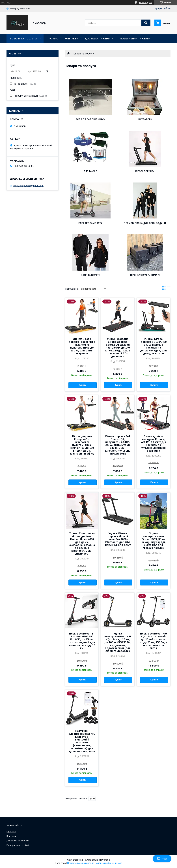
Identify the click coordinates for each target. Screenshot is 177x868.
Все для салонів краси (90, 119)
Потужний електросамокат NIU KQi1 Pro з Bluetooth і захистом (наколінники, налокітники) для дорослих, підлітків (82, 741)
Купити (83, 385)
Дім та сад (90, 171)
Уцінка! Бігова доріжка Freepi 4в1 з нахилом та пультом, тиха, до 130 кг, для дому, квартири (82, 346)
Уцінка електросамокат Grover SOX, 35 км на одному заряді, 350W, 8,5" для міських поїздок (154, 541)
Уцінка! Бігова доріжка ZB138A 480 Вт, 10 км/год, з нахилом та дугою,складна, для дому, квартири (153, 346)
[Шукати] (146, 23)
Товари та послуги (23, 39)
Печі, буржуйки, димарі (145, 275)
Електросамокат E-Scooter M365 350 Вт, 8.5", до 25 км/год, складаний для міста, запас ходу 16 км (82, 641)
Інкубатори (145, 119)
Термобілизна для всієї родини (145, 223)
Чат (162, 859)
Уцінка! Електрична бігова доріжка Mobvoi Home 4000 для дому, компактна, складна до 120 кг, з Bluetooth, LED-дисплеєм (82, 544)
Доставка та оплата (99, 39)
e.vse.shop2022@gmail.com (28, 185)
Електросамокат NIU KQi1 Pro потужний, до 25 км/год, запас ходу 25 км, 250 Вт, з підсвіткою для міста (154, 641)
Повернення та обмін (135, 39)
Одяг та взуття (90, 275)
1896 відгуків (146, 3)
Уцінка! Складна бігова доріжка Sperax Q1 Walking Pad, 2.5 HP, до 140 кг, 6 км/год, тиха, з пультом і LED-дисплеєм (118, 348)
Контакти (71, 39)
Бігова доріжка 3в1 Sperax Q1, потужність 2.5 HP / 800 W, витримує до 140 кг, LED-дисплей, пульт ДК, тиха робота (118, 445)
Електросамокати (90, 223)
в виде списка (169, 289)
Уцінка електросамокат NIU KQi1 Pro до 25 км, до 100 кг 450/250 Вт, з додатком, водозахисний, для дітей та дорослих (118, 642)
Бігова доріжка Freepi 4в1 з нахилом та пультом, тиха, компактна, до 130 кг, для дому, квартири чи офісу (82, 445)
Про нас (52, 39)
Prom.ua (106, 860)
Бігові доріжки (145, 171)
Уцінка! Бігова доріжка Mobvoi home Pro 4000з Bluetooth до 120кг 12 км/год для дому (118, 539)
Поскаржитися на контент (80, 863)
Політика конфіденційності (108, 863)
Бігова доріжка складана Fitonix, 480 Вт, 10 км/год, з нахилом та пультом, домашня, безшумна (153, 443)
